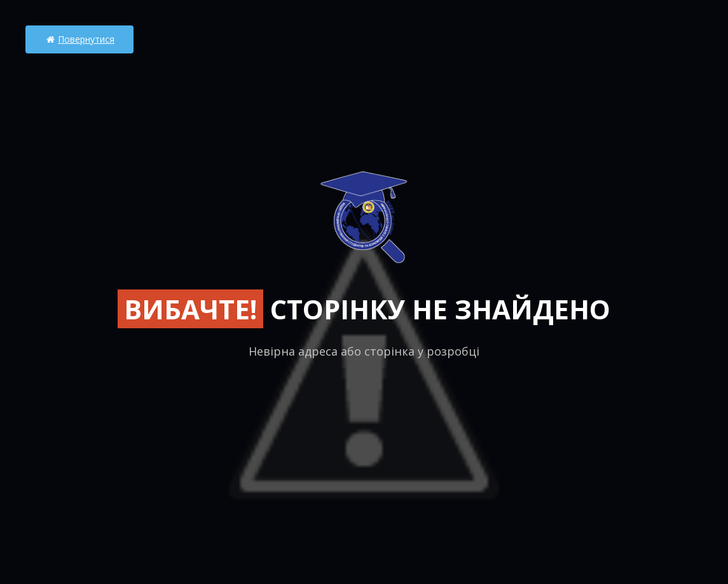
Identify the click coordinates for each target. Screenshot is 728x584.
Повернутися (79, 39)
